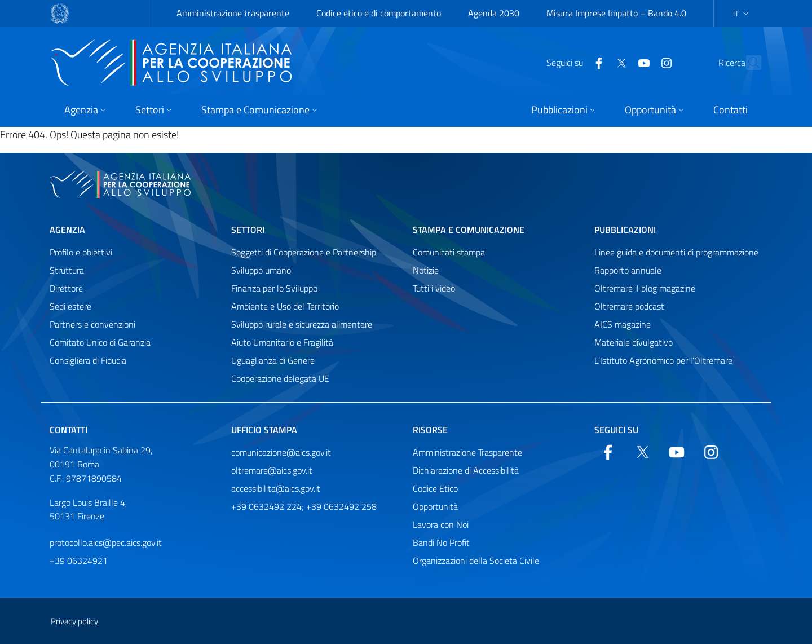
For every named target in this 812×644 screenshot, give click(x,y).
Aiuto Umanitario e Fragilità (282, 342)
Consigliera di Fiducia (88, 360)
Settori (248, 230)
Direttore (66, 288)
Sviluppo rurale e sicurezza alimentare (302, 324)
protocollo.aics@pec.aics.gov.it (106, 542)
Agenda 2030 (494, 13)
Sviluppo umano (261, 270)
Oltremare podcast (629, 306)
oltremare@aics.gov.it (272, 470)
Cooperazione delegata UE (280, 378)
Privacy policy (74, 621)
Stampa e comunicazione (469, 230)
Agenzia (67, 230)
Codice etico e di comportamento (379, 13)
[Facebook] (574, 62)
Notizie (426, 270)
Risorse (430, 430)
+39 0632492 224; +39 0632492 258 (304, 506)
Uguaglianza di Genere (273, 360)
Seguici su (616, 430)
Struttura (67, 270)
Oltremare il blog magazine (645, 288)
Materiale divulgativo (634, 342)
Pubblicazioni (625, 230)
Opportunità (435, 506)
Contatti (69, 430)
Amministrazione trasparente (233, 13)
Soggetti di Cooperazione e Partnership (304, 252)
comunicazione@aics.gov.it (281, 452)
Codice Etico (435, 488)
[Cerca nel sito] (748, 63)
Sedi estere (70, 306)
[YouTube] (619, 62)
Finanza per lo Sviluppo (274, 288)
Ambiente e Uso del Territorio (285, 306)
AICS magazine (623, 324)
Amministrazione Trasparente (467, 452)
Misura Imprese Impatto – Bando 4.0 (616, 13)
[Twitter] (597, 62)
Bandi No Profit (441, 542)
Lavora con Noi (441, 524)
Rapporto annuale (628, 270)
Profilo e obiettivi (81, 252)
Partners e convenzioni (92, 324)
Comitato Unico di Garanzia (100, 342)
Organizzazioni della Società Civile (476, 561)
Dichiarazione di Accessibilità (466, 470)
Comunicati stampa (449, 252)
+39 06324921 (79, 561)
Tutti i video (434, 288)
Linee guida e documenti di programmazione (676, 252)
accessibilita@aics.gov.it (276, 488)
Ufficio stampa (264, 430)
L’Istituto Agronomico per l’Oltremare (663, 360)
